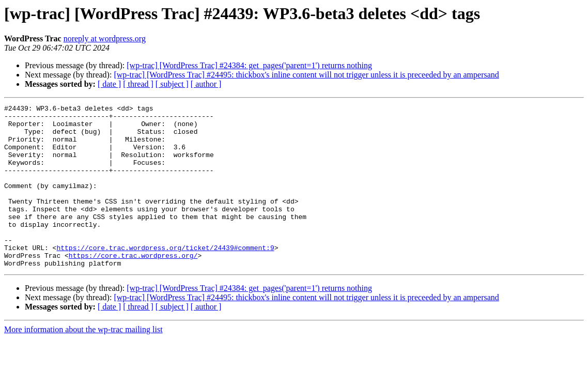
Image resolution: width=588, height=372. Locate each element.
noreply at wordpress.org (105, 38)
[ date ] (109, 84)
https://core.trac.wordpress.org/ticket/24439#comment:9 (165, 277)
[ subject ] (172, 84)
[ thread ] (138, 84)
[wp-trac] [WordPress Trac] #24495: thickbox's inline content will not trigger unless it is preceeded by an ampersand (306, 75)
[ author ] (206, 84)
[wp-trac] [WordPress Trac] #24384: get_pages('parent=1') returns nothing (249, 65)
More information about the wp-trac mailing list (83, 362)
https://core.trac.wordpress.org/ (133, 286)
